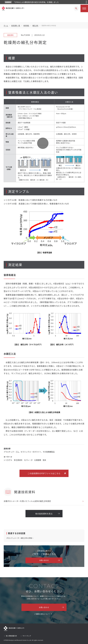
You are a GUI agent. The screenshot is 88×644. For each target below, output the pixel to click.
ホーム (6, 26)
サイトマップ (27, 636)
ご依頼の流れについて (42, 614)
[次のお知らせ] (86, 3)
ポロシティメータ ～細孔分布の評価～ (20, 538)
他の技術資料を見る (44, 514)
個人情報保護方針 (11, 636)
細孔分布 (35, 26)
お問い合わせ (44, 560)
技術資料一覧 (16, 26)
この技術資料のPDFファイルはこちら (44, 473)
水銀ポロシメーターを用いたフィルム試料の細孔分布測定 (27, 501)
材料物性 (26, 26)
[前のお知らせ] (86, 1)
